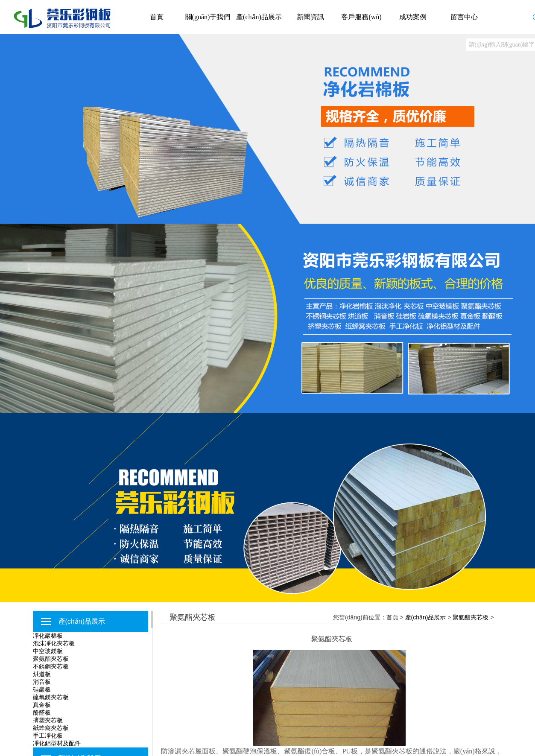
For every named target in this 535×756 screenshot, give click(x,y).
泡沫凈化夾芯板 (54, 643)
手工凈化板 (48, 736)
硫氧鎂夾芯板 (51, 697)
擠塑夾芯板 (48, 720)
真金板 (42, 705)
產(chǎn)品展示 (259, 17)
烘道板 (42, 674)
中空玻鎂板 (48, 651)
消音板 (42, 682)
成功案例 (413, 17)
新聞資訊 (310, 17)
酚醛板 (42, 712)
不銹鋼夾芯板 (51, 666)
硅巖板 (42, 689)
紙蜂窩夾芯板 (51, 728)
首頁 (157, 17)
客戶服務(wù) (361, 17)
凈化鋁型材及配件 (57, 743)
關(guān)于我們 (208, 17)
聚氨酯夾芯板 (51, 659)
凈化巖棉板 (48, 636)
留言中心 (464, 17)
